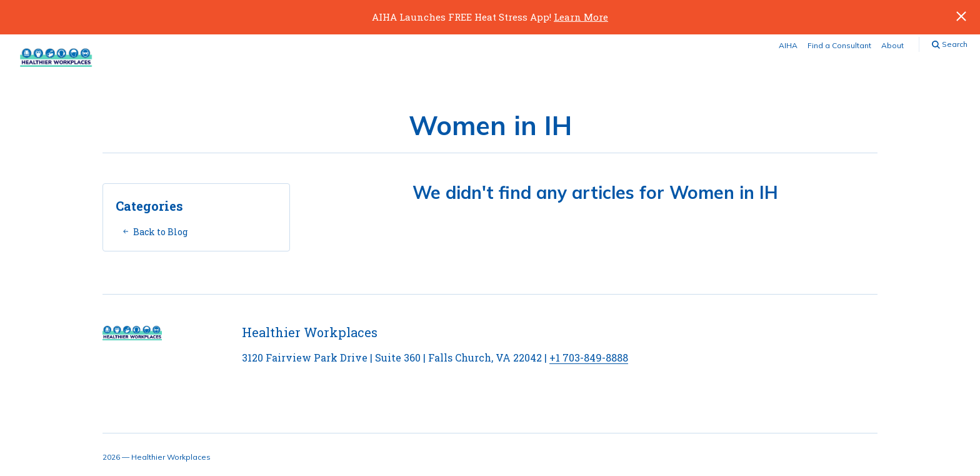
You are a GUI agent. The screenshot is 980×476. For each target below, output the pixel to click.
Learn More (581, 17)
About (892, 45)
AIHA (788, 45)
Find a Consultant (839, 45)
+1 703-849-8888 (589, 357)
